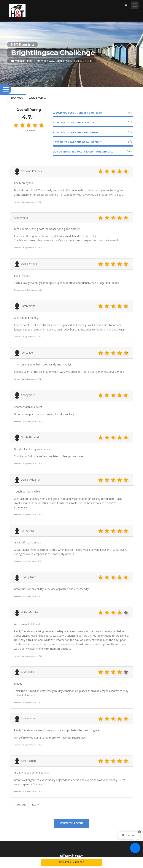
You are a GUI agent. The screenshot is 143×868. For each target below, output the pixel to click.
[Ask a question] (135, 848)
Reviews (17, 98)
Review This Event (71, 823)
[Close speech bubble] (140, 835)
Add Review (38, 98)
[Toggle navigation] (135, 5)
